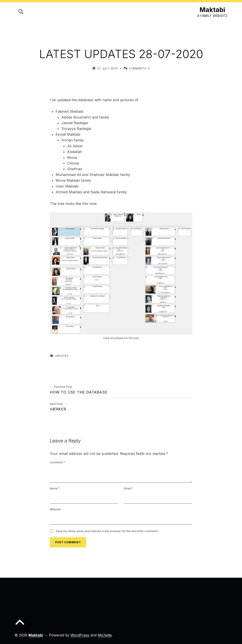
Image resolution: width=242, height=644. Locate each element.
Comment (57, 462)
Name (55, 488)
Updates (62, 356)
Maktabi (212, 10)
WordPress (80, 635)
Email (128, 488)
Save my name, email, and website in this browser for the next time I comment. (107, 531)
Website (55, 509)
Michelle (105, 635)
